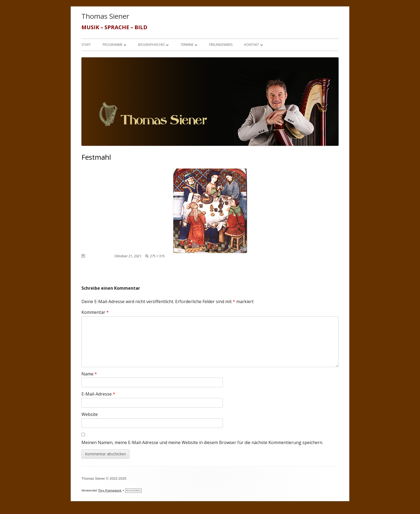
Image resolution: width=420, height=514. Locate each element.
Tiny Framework (110, 491)
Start (86, 45)
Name (89, 374)
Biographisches (151, 45)
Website (90, 414)
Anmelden (133, 491)
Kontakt (252, 45)
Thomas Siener (105, 16)
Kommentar (95, 312)
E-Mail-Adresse (98, 394)
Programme (112, 45)
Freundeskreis (221, 45)
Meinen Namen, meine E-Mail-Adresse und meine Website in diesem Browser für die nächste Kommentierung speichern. (202, 442)
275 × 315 (157, 256)
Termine (187, 45)
